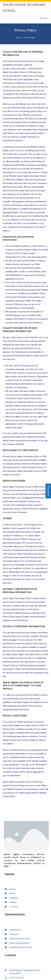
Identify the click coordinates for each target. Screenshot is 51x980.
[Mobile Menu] (44, 18)
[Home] (19, 38)
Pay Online (48, 491)
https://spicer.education (16, 69)
